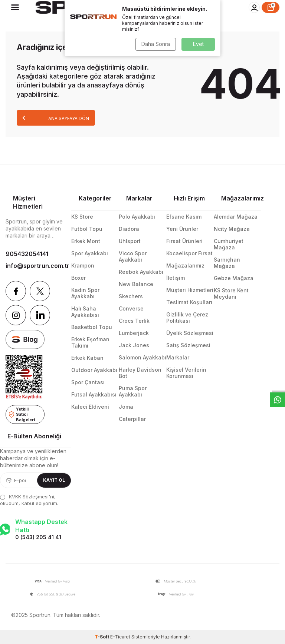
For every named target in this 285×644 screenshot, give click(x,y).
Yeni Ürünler (182, 229)
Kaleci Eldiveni (90, 407)
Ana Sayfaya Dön (56, 118)
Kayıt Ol (54, 480)
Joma (126, 407)
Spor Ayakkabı (90, 253)
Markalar (178, 357)
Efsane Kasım (184, 217)
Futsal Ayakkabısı (94, 394)
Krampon (83, 265)
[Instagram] (16, 315)
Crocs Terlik (134, 321)
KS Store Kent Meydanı (231, 293)
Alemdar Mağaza (236, 217)
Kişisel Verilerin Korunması (186, 373)
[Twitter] (40, 291)
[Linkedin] (40, 315)
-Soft (102, 637)
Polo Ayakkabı (137, 217)
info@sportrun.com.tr (36, 266)
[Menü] (15, 7)
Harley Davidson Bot (140, 373)
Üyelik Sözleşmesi (190, 333)
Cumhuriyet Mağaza (229, 244)
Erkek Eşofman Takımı (90, 342)
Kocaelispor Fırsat (189, 253)
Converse (131, 308)
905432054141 (27, 254)
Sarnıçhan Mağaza (227, 263)
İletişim (176, 278)
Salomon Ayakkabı (142, 357)
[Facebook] (16, 291)
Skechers (131, 296)
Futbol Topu (87, 229)
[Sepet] (271, 7)
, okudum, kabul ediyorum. (29, 500)
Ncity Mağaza (232, 229)
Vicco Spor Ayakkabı (133, 256)
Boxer (78, 278)
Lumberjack (134, 333)
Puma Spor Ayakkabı (133, 391)
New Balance (136, 284)
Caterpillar (132, 419)
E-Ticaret (120, 637)
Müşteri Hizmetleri (190, 290)
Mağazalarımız (185, 265)
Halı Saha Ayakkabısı (85, 312)
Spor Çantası (88, 382)
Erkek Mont (86, 241)
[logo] (101, 7)
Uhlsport (130, 241)
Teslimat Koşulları (189, 302)
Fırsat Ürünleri (184, 241)
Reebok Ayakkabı (141, 272)
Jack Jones (134, 345)
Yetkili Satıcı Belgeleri (22, 414)
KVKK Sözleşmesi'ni (32, 497)
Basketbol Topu (92, 327)
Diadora (129, 229)
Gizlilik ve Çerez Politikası (187, 318)
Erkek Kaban (87, 358)
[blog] (25, 339)
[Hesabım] (254, 7)
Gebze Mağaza (234, 278)
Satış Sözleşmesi (188, 345)
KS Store (82, 217)
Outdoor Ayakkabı (94, 370)
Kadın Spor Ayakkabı (85, 293)
